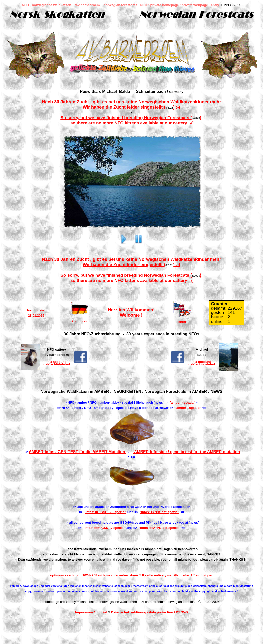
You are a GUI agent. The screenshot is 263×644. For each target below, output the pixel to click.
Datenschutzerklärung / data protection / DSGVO (150, 612)
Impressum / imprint (91, 612)
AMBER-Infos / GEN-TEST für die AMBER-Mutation (77, 452)
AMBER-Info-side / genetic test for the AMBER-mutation (186, 452)
